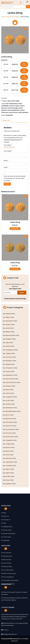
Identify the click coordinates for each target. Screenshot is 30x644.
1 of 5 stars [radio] (5, 147)
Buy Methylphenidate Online (12, 411)
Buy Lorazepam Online (10, 397)
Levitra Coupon (14, 106)
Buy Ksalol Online (8, 390)
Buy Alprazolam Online (10, 321)
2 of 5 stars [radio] (7, 147)
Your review (8, 151)
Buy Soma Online (8, 455)
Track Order (7, 550)
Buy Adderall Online (9, 314)
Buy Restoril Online (9, 448)
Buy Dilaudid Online (9, 364)
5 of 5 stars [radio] (14, 147)
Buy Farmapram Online (10, 368)
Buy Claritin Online (9, 346)
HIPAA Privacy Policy (9, 588)
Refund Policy (7, 574)
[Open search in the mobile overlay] (15, 7)
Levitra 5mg (15, 263)
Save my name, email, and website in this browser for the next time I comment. (15, 178)
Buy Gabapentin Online (10, 375)
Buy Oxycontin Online (10, 426)
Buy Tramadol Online (9, 466)
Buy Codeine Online (9, 353)
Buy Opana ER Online (9, 419)
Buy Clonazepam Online (10, 350)
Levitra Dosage (13, 108)
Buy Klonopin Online (9, 386)
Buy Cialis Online (8, 343)
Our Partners (7, 567)
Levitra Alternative (11, 104)
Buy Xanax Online (8, 480)
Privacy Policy (7, 543)
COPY (22, 293)
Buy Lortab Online (8, 401)
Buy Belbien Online (9, 332)
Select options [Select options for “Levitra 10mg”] (15, 228)
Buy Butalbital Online (9, 339)
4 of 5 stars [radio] (11, 147)
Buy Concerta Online (9, 357)
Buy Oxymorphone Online (11, 429)
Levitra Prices (13, 112)
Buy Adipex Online (8, 317)
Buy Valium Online (8, 469)
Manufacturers (8, 571)
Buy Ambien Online (9, 325)
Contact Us (7, 533)
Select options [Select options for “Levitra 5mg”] (15, 269)
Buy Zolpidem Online (9, 484)
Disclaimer (6, 554)
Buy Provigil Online (9, 444)
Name (6, 161)
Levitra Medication (13, 110)
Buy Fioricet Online (9, 372)
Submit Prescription (9, 547)
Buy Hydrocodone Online (11, 379)
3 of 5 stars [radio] (9, 147)
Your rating (8, 145)
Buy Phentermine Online (10, 437)
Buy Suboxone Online (9, 458)
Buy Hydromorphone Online (12, 382)
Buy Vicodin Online (9, 476)
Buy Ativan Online (8, 328)
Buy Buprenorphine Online (11, 335)
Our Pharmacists (8, 585)
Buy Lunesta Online (9, 404)
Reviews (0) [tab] (6, 121)
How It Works (7, 578)
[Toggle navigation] (21, 3)
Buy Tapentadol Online (10, 462)
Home (3, 17)
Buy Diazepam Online (10, 361)
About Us (6, 530)
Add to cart (24, 64)
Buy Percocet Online (9, 433)
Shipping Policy (8, 540)
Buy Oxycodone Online (10, 422)
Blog (4, 526)
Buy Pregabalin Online (10, 440)
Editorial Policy (8, 581)
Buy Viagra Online (8, 473)
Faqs (5, 536)
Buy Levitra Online (13, 17)
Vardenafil (9, 115)
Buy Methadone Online (10, 408)
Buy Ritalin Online (8, 451)
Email (6, 167)
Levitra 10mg (15, 222)
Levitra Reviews (23, 112)
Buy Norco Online (8, 415)
